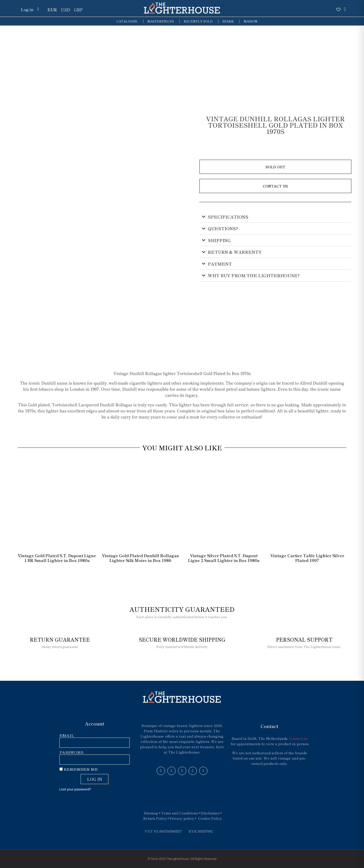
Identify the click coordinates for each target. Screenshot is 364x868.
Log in (27, 9)
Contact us (298, 738)
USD (65, 10)
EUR (52, 10)
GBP (78, 10)
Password (71, 752)
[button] (275, 167)
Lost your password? (75, 789)
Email (67, 735)
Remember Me (79, 769)
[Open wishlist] (338, 9)
